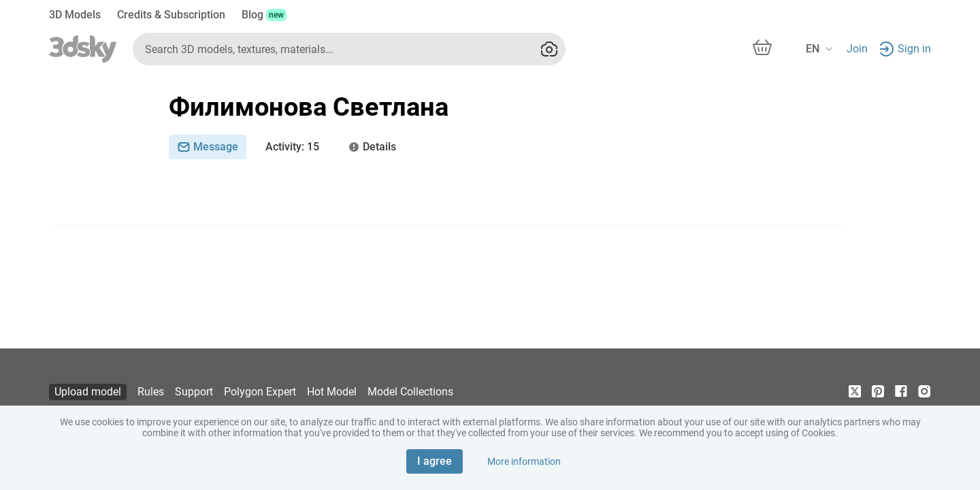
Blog (264, 15)
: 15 (292, 147)
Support (194, 392)
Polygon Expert (260, 392)
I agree (435, 461)
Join (857, 49)
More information (524, 461)
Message (208, 147)
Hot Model (332, 392)
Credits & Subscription (171, 15)
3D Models (75, 15)
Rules (151, 392)
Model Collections (410, 392)
